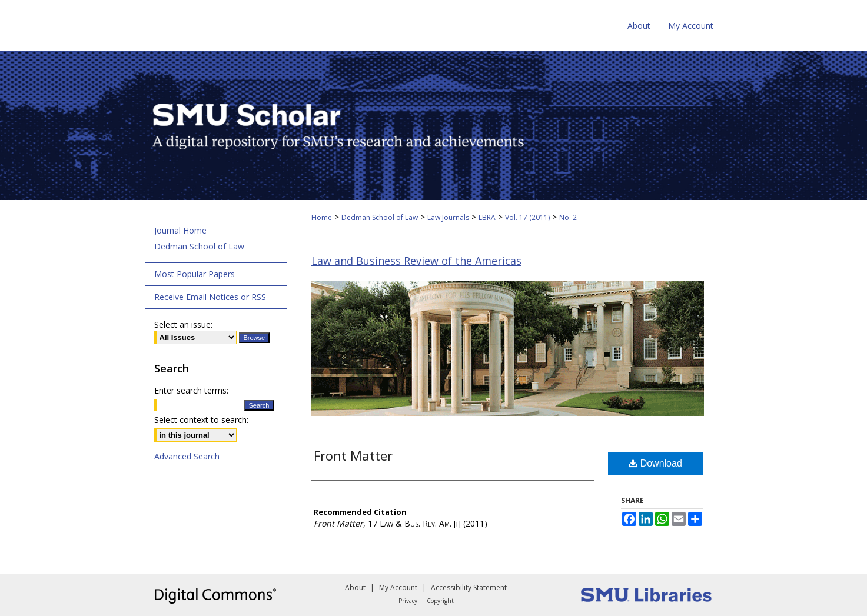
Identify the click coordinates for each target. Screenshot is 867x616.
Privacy (408, 601)
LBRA (487, 217)
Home (322, 217)
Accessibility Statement (469, 587)
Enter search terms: (191, 390)
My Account (398, 587)
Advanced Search (187, 456)
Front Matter (353, 455)
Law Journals (448, 217)
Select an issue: (183, 324)
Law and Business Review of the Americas (416, 261)
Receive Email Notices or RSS (210, 297)
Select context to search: (201, 420)
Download (655, 463)
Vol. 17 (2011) (527, 217)
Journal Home (180, 230)
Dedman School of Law (380, 217)
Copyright (440, 601)
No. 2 (568, 217)
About (355, 587)
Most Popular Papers (195, 274)
